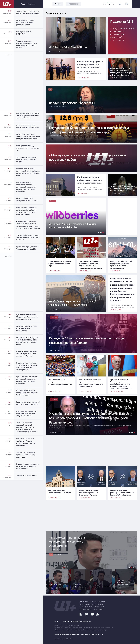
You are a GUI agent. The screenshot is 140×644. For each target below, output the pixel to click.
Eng (113, 4)
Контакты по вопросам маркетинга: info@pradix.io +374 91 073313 (79, 634)
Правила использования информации (77, 621)
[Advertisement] (28, 81)
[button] (98, 232)
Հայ (105, 4)
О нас (56, 621)
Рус (109, 4)
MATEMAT (68, 639)
